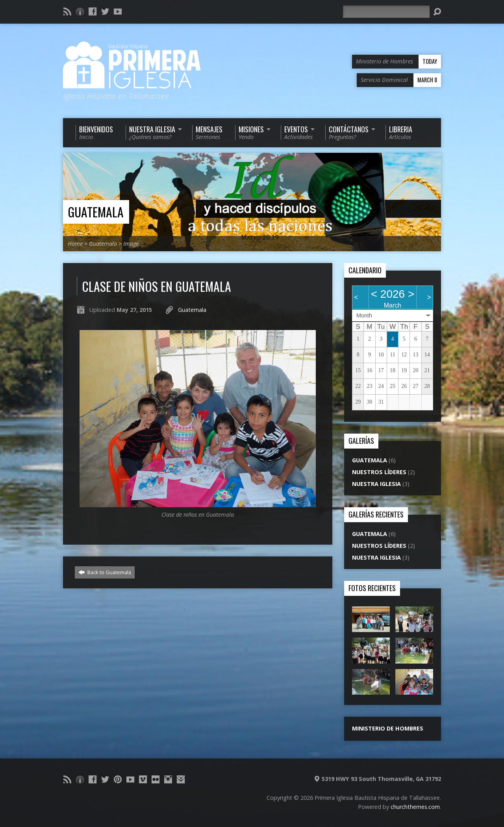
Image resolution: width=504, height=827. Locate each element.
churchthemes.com (415, 807)
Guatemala (96, 212)
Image (131, 244)
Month (364, 315)
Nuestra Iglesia (376, 484)
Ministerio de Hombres (388, 728)
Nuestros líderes (379, 472)
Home (75, 244)
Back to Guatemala (105, 572)
